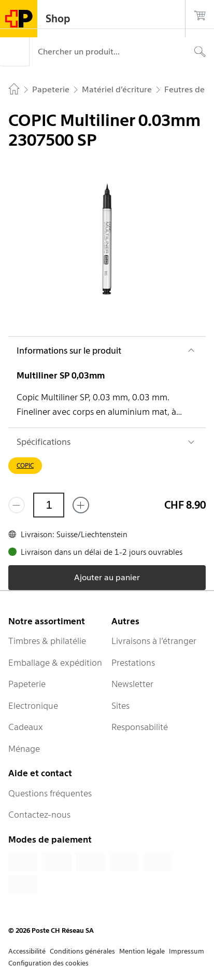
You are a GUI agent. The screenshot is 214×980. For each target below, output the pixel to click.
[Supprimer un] (17, 505)
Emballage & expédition (55, 663)
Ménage (24, 749)
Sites (120, 706)
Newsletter (132, 684)
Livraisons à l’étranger (154, 641)
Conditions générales (82, 951)
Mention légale (142, 951)
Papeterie (27, 684)
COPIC (25, 465)
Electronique (33, 706)
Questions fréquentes (50, 793)
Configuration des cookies (48, 963)
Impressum (187, 951)
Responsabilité (140, 727)
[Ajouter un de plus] (81, 505)
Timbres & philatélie (47, 641)
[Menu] (15, 52)
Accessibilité (27, 951)
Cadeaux (26, 727)
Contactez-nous (39, 815)
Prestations (133, 663)
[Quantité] (49, 505)
